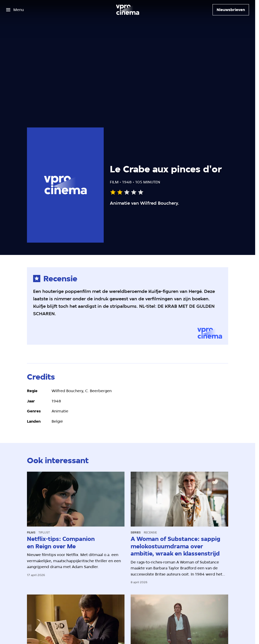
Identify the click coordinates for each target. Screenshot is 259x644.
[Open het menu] (15, 10)
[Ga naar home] (128, 10)
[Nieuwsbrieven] (231, 10)
